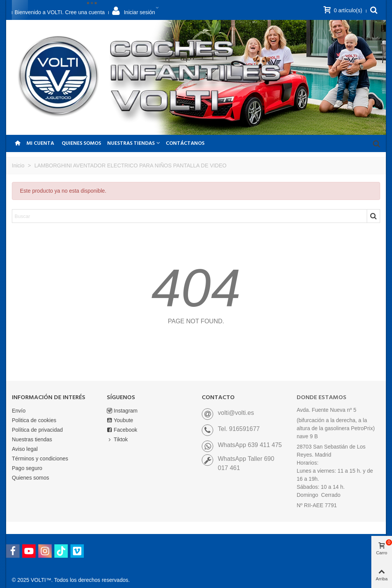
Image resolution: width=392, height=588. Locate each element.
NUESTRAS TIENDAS (131, 143)
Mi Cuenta (40, 143)
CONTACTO (218, 398)
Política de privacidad (37, 430)
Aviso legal (25, 449)
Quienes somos (81, 143)
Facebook (122, 430)
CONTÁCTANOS (185, 143)
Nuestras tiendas (32, 439)
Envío (19, 411)
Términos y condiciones (40, 459)
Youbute (120, 420)
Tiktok (117, 440)
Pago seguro (27, 468)
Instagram (122, 411)
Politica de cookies (34, 420)
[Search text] (189, 216)
